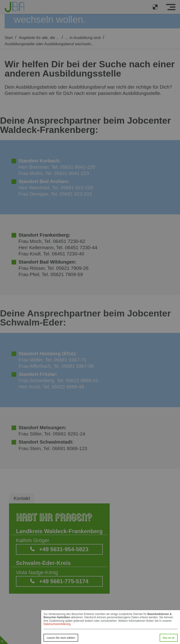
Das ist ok (169, 638)
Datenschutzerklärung (57, 624)
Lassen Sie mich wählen (61, 638)
